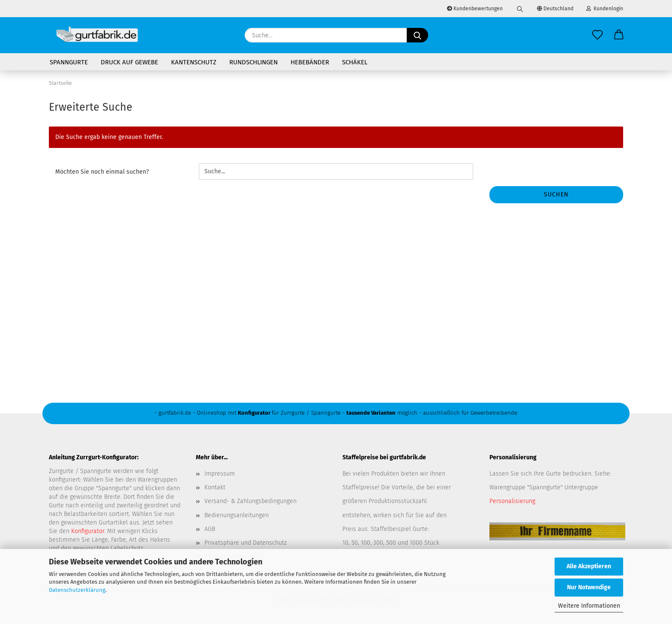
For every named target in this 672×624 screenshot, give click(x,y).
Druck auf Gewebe (129, 62)
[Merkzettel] (597, 35)
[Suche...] (417, 35)
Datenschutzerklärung (77, 590)
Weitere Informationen (589, 606)
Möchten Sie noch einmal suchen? (102, 172)
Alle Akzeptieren (589, 566)
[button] (619, 35)
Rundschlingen (253, 62)
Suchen (556, 194)
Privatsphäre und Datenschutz (246, 543)
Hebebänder (310, 62)
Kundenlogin (605, 9)
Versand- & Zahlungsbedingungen (250, 501)
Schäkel (355, 62)
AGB (210, 529)
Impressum (220, 474)
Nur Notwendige (589, 587)
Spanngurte (69, 62)
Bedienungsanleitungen (237, 515)
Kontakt (215, 487)
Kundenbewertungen (475, 9)
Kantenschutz (194, 62)
